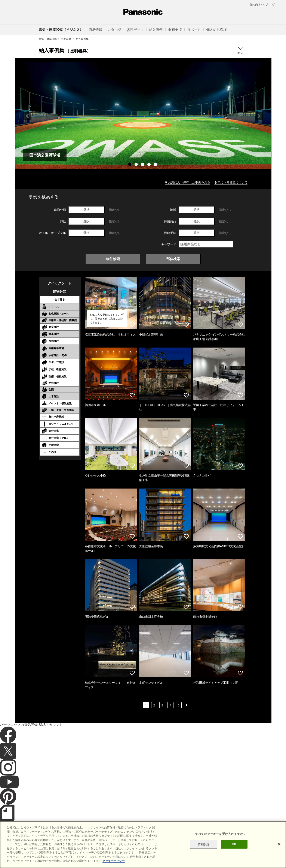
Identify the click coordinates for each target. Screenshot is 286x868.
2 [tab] (137, 165)
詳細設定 (204, 852)
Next (259, 116)
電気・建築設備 (48, 39)
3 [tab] (143, 165)
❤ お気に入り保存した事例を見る (188, 182)
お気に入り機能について (231, 182)
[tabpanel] (143, 116)
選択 (86, 210)
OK (234, 852)
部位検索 (173, 259)
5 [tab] (156, 165)
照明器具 (66, 39)
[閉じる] (279, 852)
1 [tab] (130, 165)
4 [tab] (150, 165)
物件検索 (113, 259)
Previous (27, 116)
